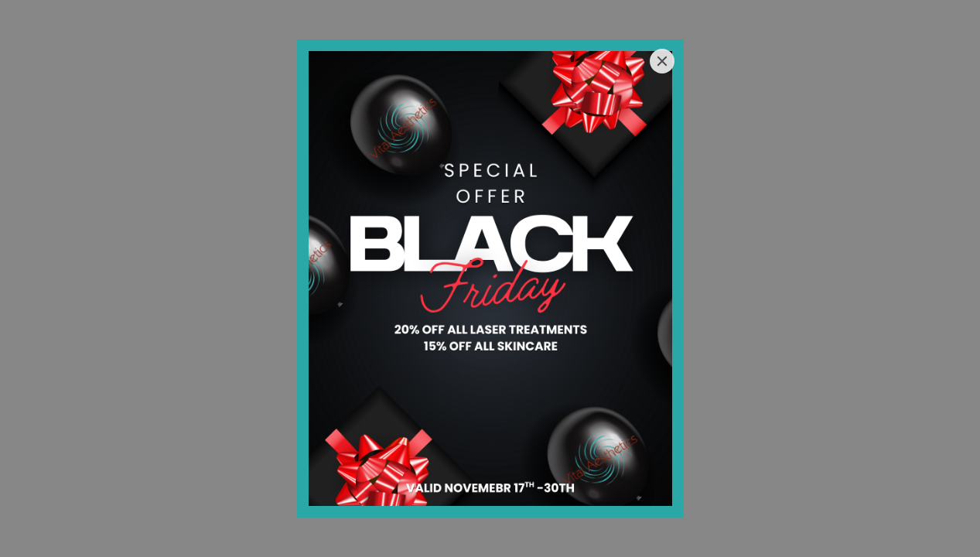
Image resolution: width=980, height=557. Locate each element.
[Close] (662, 61)
